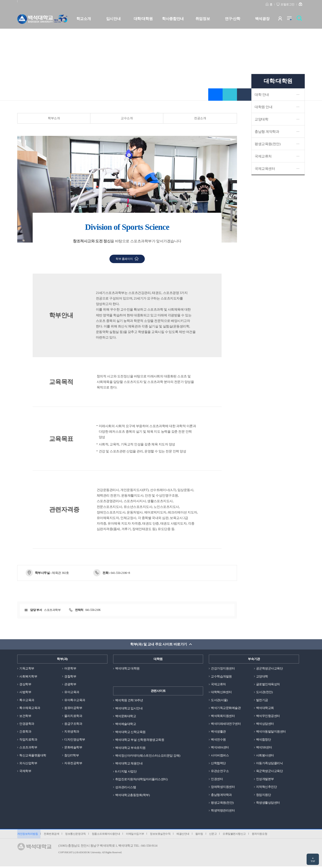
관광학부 (70, 684)
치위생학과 (72, 732)
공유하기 (230, 95)
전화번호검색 (52, 835)
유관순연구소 (220, 772)
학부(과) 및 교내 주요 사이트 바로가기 (159, 644)
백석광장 (262, 19)
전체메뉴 (292, 19)
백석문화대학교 (126, 716)
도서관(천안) (264, 692)
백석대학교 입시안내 (129, 708)
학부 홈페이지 (124, 259)
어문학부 (70, 668)
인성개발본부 (265, 780)
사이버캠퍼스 (220, 756)
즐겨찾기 (215, 95)
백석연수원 (218, 740)
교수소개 (127, 118)
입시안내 (113, 19)
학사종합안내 (173, 19)
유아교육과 (72, 692)
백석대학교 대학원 (127, 668)
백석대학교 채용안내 (129, 764)
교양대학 (261, 119)
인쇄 (244, 95)
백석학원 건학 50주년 (129, 700)
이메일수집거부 (137, 835)
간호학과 (25, 732)
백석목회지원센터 (223, 716)
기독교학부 (27, 668)
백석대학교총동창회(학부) (133, 796)
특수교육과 (27, 700)
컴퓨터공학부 (73, 708)
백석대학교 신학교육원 (130, 732)
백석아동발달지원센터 (271, 732)
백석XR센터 (264, 748)
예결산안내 (185, 835)
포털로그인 (287, 4)
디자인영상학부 (75, 740)
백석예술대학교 (126, 724)
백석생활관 (218, 732)
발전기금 (262, 700)
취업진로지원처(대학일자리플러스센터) (141, 780)
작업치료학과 (28, 740)
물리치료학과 (73, 716)
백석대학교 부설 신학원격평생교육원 (140, 740)
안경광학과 (27, 724)
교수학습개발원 (221, 676)
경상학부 (25, 684)
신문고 (216, 835)
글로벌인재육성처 (268, 684)
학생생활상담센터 (268, 804)
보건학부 (25, 716)
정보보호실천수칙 (162, 835)
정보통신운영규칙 (76, 835)
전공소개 (200, 118)
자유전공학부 (73, 764)
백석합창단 (264, 740)
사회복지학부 (28, 676)
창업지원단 (264, 796)
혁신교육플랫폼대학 (33, 756)
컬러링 (202, 835)
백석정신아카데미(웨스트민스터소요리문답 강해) (148, 756)
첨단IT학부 (72, 756)
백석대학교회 (265, 708)
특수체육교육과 (30, 708)
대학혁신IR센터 (221, 692)
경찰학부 (70, 676)
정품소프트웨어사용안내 (107, 835)
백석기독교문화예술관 (226, 708)
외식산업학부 (28, 764)
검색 (300, 19)
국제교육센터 (265, 169)
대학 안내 (262, 95)
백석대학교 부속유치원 (130, 748)
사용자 (283, 19)
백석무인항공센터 (268, 716)
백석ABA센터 (220, 748)
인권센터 (217, 780)
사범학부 (25, 692)
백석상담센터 (265, 724)
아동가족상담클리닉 (270, 764)
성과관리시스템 (126, 788)
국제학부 (25, 772)
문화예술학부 (73, 748)
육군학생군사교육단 (270, 772)
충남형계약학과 (221, 796)
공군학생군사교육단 (270, 668)
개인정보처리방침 (28, 835)
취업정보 (203, 19)
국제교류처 (263, 156)
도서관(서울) (219, 700)
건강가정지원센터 (223, 668)
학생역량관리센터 (223, 812)
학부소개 (54, 118)
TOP (313, 861)
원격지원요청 (263, 835)
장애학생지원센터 (223, 788)
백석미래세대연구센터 (226, 724)
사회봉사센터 (265, 756)
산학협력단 (218, 764)
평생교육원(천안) (268, 144)
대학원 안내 (263, 107)
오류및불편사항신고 (238, 835)
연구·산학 (232, 19)
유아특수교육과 (75, 700)
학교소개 (84, 19)
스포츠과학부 (28, 748)
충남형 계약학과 (267, 132)
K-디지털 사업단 (126, 772)
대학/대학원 (143, 19)
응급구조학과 (73, 724)
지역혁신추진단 (267, 788)
